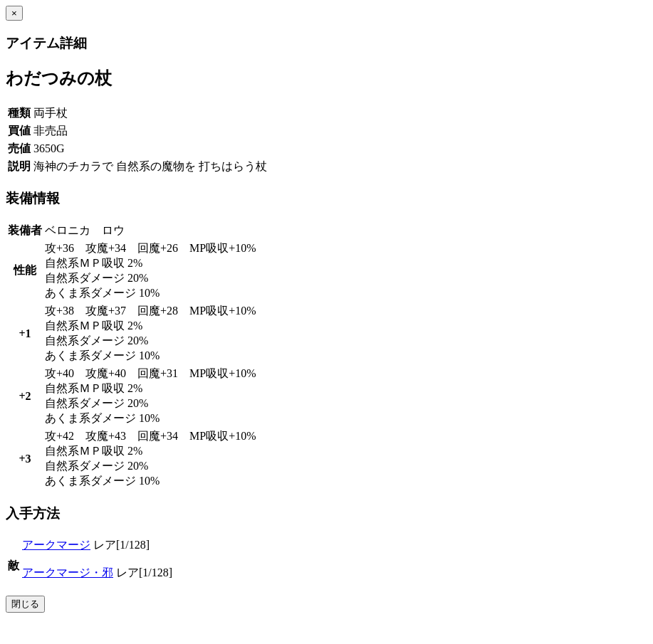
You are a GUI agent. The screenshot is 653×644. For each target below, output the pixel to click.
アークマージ (56, 545)
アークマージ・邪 (68, 572)
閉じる (25, 604)
